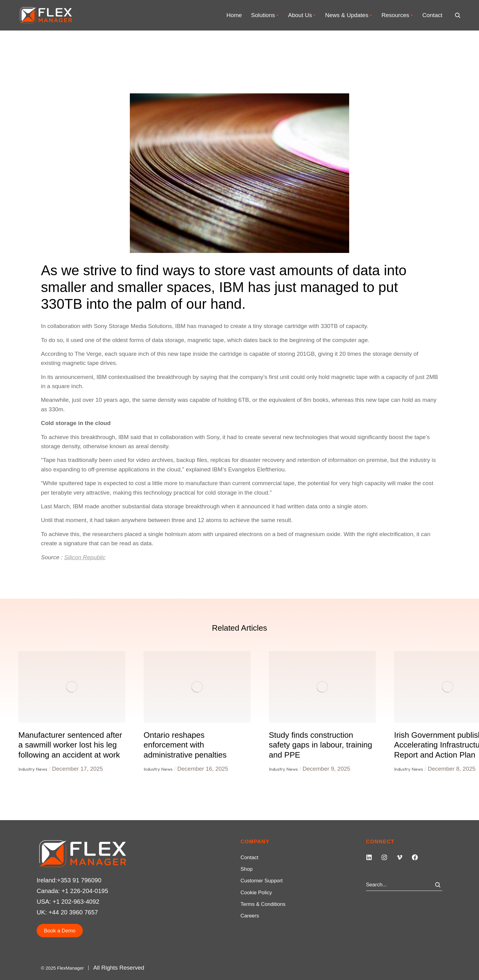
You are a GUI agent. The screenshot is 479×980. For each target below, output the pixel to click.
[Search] (438, 885)
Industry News (33, 769)
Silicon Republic (85, 557)
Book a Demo (60, 931)
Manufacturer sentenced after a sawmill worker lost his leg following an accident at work (70, 745)
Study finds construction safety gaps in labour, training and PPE (320, 745)
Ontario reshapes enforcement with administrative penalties (185, 745)
